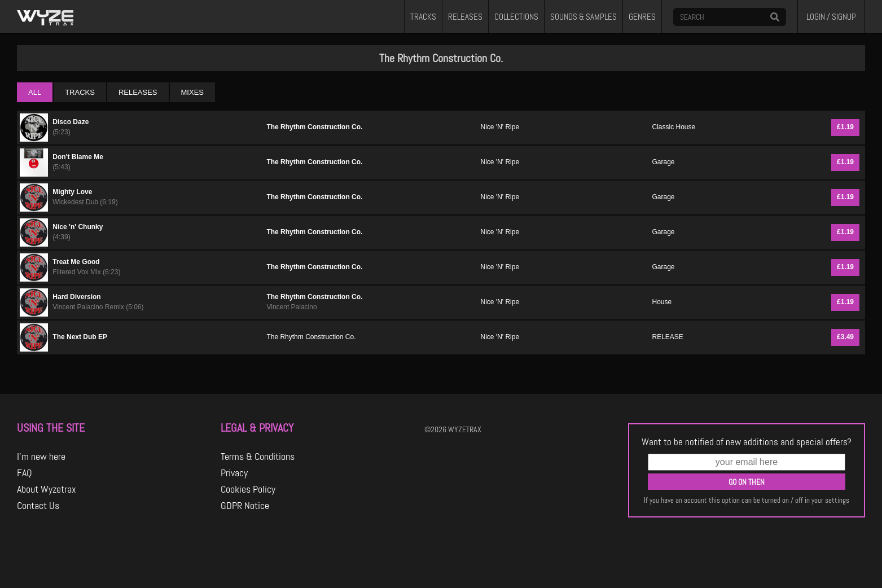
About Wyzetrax (47, 489)
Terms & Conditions (258, 457)
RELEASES (465, 17)
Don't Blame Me (78, 157)
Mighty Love (72, 192)
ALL (35, 92)
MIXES (192, 92)
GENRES (642, 17)
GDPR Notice (245, 506)
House (662, 302)
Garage (663, 162)
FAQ (25, 473)
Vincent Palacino (291, 307)
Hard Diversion (76, 297)
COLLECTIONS (516, 17)
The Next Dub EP (80, 337)
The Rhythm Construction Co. (314, 127)
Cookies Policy (248, 489)
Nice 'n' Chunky (78, 227)
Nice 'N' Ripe (500, 127)
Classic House (673, 127)
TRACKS (423, 17)
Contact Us (38, 506)
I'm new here (41, 457)
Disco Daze (71, 122)
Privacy (234, 473)
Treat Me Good (76, 262)
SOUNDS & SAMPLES (583, 17)
